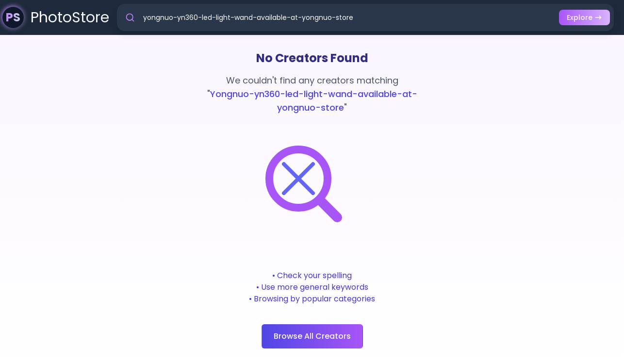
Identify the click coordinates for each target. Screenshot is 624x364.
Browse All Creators (312, 336)
